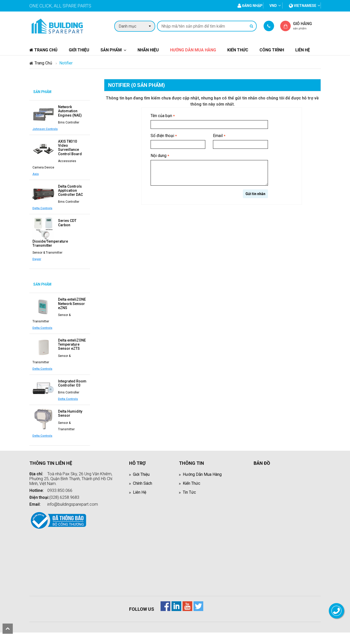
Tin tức (189, 491)
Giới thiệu (79, 50)
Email (219, 136)
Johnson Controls (71, 129)
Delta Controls (68, 208)
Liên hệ (303, 50)
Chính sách (143, 482)
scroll (8, 629)
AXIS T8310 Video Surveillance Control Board (70, 147)
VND (273, 6)
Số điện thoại (164, 136)
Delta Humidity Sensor (70, 412)
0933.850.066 (60, 489)
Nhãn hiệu (148, 50)
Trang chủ (43, 50)
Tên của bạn (163, 116)
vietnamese (303, 6)
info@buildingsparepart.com (73, 503)
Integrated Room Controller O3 (72, 382)
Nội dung (160, 156)
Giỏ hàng (307, 26)
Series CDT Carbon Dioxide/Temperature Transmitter (54, 232)
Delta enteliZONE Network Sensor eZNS (72, 303)
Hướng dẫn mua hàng (193, 50)
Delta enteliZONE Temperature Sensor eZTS (72, 343)
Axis (36, 173)
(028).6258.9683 (64, 496)
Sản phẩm (111, 50)
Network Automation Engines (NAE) (70, 111)
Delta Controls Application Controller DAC (70, 190)
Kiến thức (238, 50)
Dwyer (37, 258)
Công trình (272, 50)
